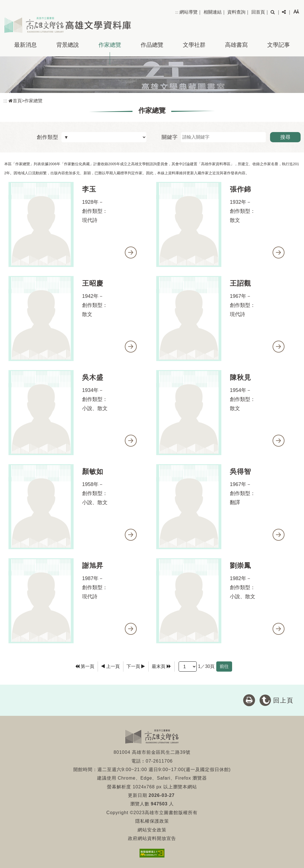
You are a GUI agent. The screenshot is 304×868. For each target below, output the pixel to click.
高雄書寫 (236, 45)
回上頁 (283, 700)
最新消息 (25, 45)
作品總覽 (152, 45)
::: (177, 12)
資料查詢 (236, 12)
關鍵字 (170, 137)
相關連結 (213, 12)
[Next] (136, 667)
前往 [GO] (224, 666)
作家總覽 (110, 45)
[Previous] (110, 667)
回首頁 (258, 12)
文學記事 (279, 45)
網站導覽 (189, 12)
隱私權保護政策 (152, 821)
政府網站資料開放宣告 (152, 838)
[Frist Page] (85, 667)
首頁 (15, 101)
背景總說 (68, 45)
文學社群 (194, 45)
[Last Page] (161, 667)
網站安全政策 (152, 830)
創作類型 (48, 137)
